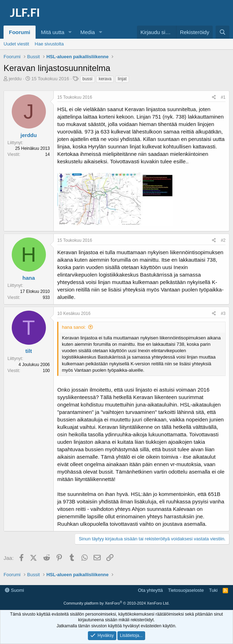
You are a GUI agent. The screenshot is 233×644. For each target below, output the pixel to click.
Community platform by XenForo (117, 603)
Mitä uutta (53, 32)
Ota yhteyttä (150, 590)
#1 (223, 97)
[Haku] (223, 32)
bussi (88, 79)
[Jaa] (214, 97)
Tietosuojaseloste (186, 590)
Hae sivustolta (49, 44)
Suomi (14, 590)
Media (88, 32)
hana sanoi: (74, 327)
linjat (122, 79)
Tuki (213, 590)
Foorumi (20, 32)
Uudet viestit (16, 44)
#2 (223, 240)
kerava (105, 79)
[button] (70, 32)
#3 (223, 313)
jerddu (15, 79)
